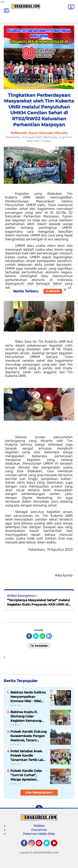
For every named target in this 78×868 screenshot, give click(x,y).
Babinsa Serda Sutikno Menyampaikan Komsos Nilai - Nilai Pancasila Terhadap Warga (28, 697)
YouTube (57, 845)
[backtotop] (39, 809)
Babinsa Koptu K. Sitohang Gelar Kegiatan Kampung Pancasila (26, 716)
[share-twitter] (36, 636)
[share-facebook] (29, 636)
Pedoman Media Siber (39, 834)
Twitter (48, 845)
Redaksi (39, 826)
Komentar (39, 645)
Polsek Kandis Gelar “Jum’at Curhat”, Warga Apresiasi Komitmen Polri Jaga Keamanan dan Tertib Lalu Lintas (27, 775)
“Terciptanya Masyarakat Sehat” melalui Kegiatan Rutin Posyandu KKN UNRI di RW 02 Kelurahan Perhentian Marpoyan (38, 602)
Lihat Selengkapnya (39, 792)
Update (53, 291)
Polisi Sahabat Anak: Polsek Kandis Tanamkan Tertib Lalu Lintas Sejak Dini (28, 756)
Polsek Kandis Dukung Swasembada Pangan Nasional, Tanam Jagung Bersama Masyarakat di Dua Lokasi (28, 736)
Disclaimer (39, 830)
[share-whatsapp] (42, 636)
